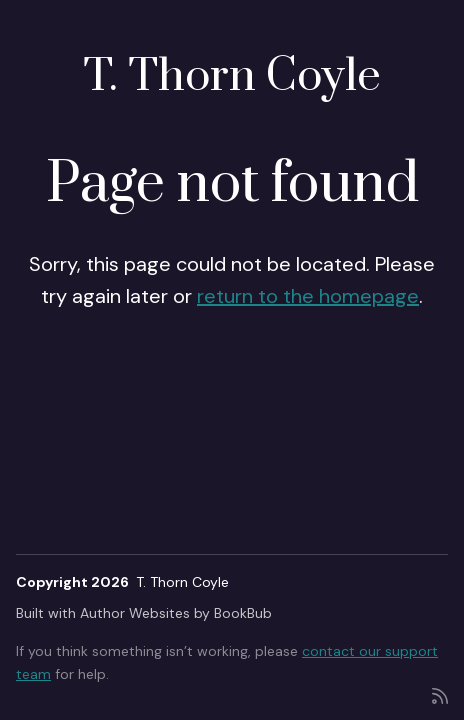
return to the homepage (308, 296)
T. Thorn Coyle (232, 76)
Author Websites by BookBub (176, 613)
